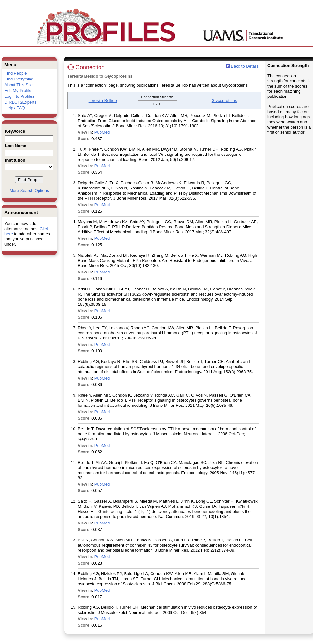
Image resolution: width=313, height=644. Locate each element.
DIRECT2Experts (21, 102)
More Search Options (29, 191)
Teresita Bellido (103, 100)
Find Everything (19, 79)
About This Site (19, 85)
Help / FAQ (15, 108)
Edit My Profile (18, 91)
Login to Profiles (19, 96)
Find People (16, 73)
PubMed (102, 132)
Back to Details (245, 66)
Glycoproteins (224, 100)
